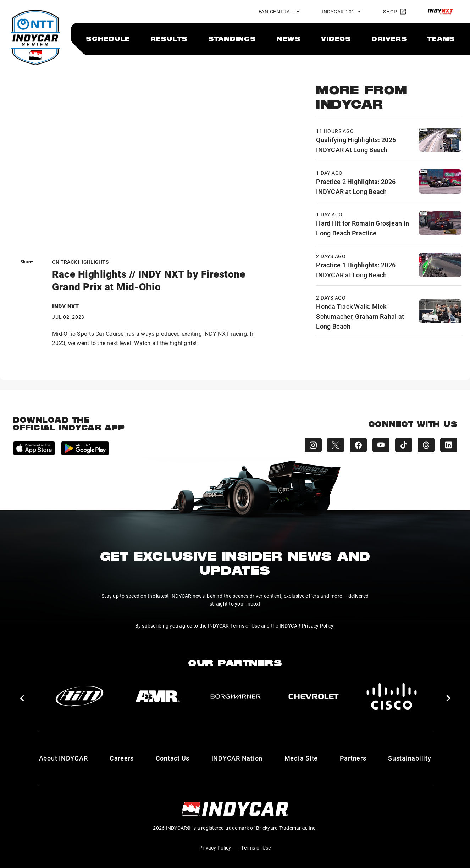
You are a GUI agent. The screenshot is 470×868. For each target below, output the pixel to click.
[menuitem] (108, 39)
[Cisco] (392, 696)
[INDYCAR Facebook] (358, 445)
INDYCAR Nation (237, 758)
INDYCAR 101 (338, 12)
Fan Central (276, 12)
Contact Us (173, 758)
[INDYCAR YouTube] (381, 445)
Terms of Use (256, 848)
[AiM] (79, 696)
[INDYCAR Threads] (426, 445)
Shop (394, 12)
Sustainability (410, 758)
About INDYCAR (63, 758)
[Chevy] (314, 696)
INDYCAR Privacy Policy (307, 626)
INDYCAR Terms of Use (234, 626)
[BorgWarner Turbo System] (236, 696)
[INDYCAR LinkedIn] (449, 445)
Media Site (301, 758)
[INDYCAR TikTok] (403, 445)
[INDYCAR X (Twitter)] (335, 445)
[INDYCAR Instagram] (313, 445)
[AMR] (157, 696)
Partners (353, 758)
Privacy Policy (215, 848)
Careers (122, 758)
